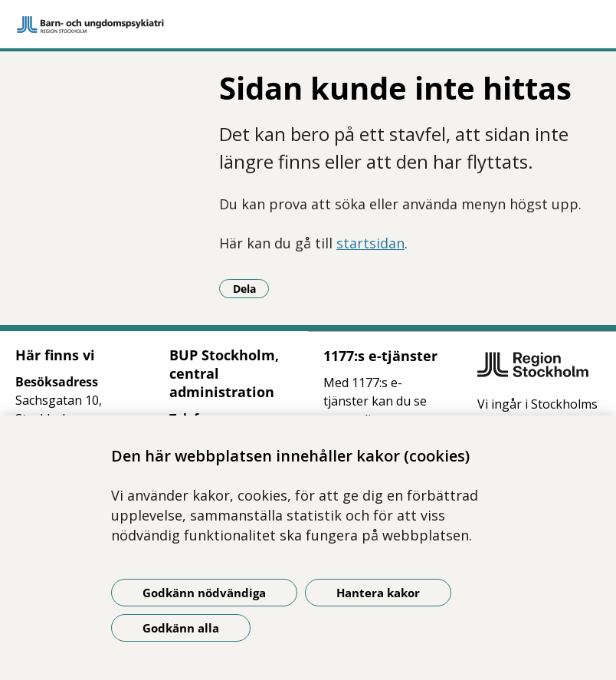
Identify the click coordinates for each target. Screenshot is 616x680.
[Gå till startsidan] (308, 25)
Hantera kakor (378, 593)
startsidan (370, 243)
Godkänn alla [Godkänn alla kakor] (181, 628)
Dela (251, 288)
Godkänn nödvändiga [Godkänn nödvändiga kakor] (204, 593)
